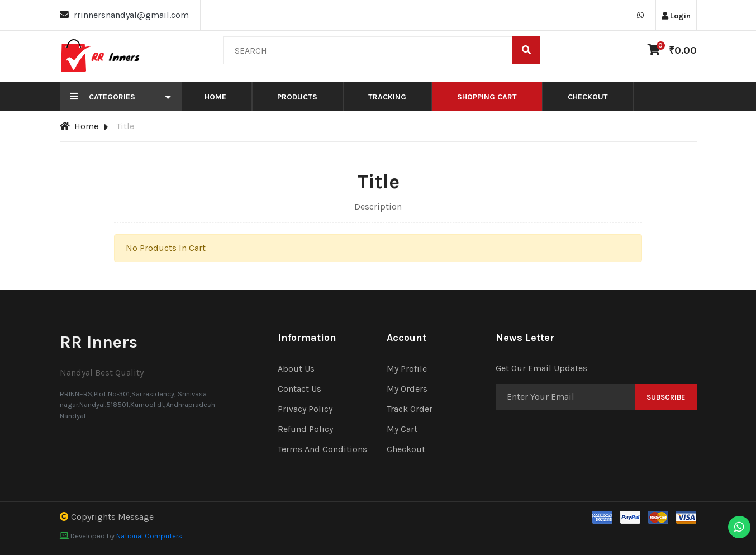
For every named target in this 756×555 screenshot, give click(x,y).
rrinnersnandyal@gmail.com (131, 15)
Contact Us (299, 389)
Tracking (387, 97)
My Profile (407, 369)
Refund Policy (305, 429)
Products (297, 97)
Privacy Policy (305, 409)
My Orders (407, 389)
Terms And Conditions (322, 449)
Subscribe (666, 397)
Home (215, 97)
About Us (296, 369)
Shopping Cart (487, 97)
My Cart (402, 429)
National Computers (149, 536)
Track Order (410, 409)
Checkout (588, 97)
